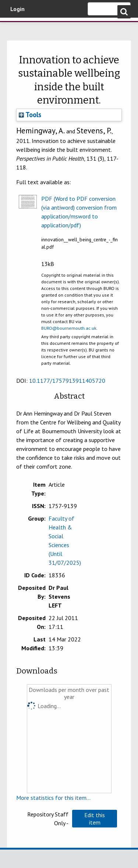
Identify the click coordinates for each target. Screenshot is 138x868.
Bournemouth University (17, 28)
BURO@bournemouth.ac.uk (69, 328)
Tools (30, 115)
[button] (95, 819)
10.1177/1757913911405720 (67, 381)
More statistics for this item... (53, 798)
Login (17, 9)
